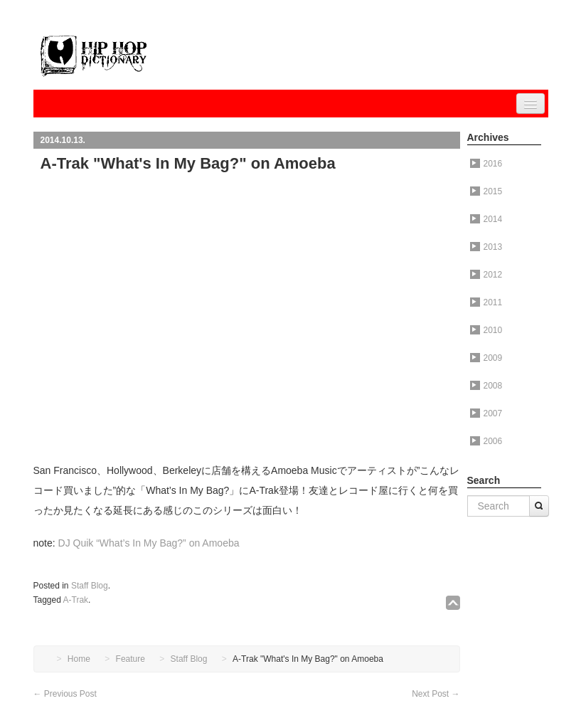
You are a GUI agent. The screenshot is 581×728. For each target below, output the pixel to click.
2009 (486, 358)
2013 (486, 247)
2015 (486, 191)
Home (79, 659)
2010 (486, 330)
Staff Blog (90, 586)
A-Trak (76, 600)
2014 (486, 219)
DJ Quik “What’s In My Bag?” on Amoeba (149, 543)
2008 (486, 386)
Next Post (436, 694)
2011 (486, 302)
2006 (486, 441)
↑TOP (453, 603)
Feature (130, 659)
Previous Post (65, 694)
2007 (486, 413)
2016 (486, 164)
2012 (486, 275)
